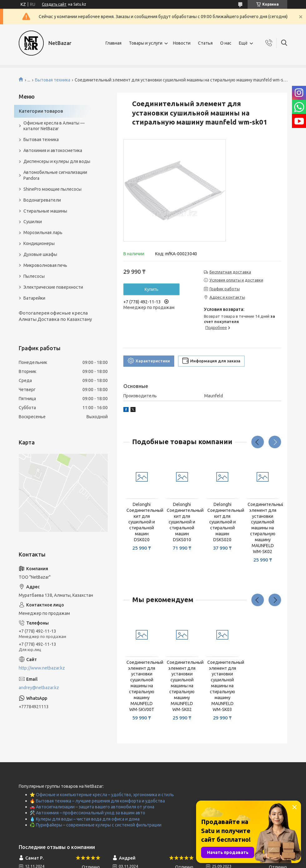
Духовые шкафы (40, 254)
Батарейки (34, 298)
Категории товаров (41, 111)
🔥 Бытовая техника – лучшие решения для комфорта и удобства (97, 801)
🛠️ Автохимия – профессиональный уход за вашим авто (87, 813)
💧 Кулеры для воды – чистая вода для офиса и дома (85, 819)
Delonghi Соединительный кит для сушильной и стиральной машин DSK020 (142, 522)
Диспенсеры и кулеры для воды (57, 161)
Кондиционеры (39, 243)
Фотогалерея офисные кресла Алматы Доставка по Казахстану (55, 316)
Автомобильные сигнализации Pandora (55, 175)
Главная (114, 43)
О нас (226, 43)
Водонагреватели (42, 200)
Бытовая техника (53, 80)
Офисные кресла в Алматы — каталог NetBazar (54, 126)
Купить (151, 289)
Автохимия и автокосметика (53, 150)
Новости (182, 43)
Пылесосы (34, 276)
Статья (205, 43)
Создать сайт (54, 4)
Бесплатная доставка (230, 272)
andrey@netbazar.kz (39, 688)
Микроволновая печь (45, 265)
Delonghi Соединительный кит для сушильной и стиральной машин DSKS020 (222, 522)
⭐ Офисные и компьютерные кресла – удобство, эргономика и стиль (102, 795)
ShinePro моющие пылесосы (52, 189)
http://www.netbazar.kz (42, 668)
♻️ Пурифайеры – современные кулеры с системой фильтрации (96, 825)
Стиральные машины (45, 211)
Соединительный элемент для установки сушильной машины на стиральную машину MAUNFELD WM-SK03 (222, 686)
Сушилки (33, 222)
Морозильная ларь (43, 233)
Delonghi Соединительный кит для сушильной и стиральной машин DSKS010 (182, 522)
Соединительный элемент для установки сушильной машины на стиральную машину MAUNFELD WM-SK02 (263, 528)
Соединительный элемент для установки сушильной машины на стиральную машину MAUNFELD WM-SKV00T (142, 686)
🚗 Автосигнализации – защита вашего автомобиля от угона (92, 807)
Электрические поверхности (53, 287)
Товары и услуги (146, 43)
